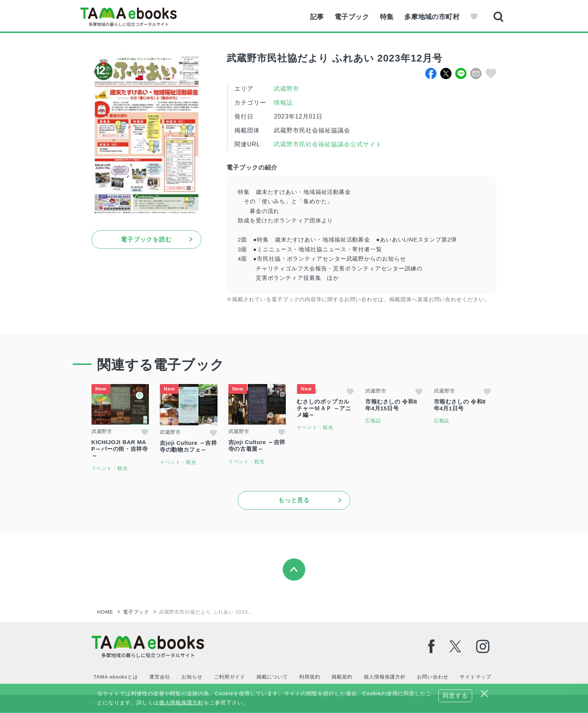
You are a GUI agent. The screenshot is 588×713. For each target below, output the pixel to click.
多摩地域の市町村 (431, 17)
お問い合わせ (432, 678)
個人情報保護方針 (384, 678)
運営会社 (159, 678)
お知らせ (192, 678)
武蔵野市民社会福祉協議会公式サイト (327, 144)
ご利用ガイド (229, 678)
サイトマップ (475, 678)
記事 (315, 17)
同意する (455, 696)
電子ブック (350, 17)
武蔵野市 (286, 89)
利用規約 (309, 678)
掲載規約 (342, 678)
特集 (386, 17)
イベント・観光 (110, 469)
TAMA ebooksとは (115, 678)
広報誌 (377, 421)
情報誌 (283, 103)
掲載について (272, 678)
